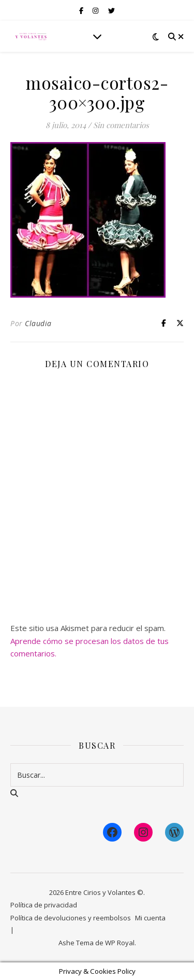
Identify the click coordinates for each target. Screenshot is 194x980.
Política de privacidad (44, 905)
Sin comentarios (121, 125)
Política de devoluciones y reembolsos (71, 918)
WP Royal (120, 943)
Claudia (38, 323)
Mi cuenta (150, 918)
